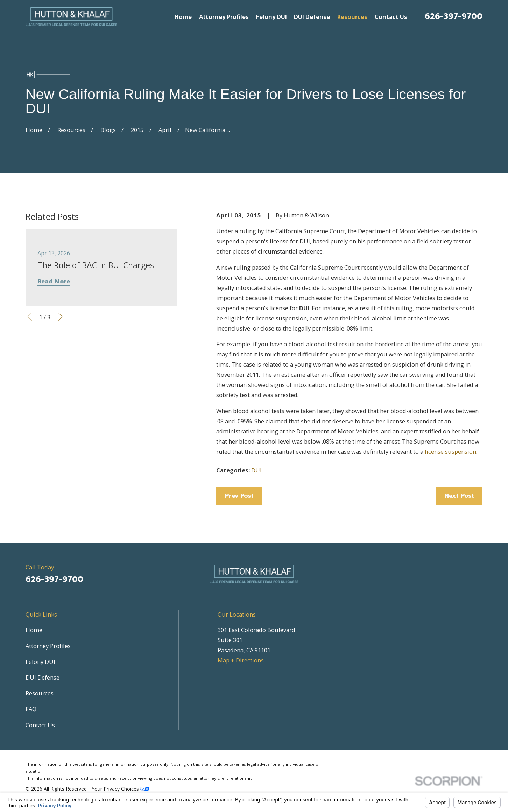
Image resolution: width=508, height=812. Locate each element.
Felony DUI (40, 662)
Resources (40, 693)
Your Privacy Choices (121, 789)
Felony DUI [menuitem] (271, 17)
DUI (256, 470)
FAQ (31, 709)
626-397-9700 (454, 16)
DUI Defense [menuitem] (312, 17)
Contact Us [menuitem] (391, 17)
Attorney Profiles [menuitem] (224, 17)
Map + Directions (241, 660)
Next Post (459, 496)
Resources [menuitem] (352, 17)
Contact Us (40, 725)
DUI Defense (43, 677)
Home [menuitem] (183, 17)
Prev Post (239, 496)
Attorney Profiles (48, 646)
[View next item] (60, 317)
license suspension (450, 452)
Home (34, 630)
